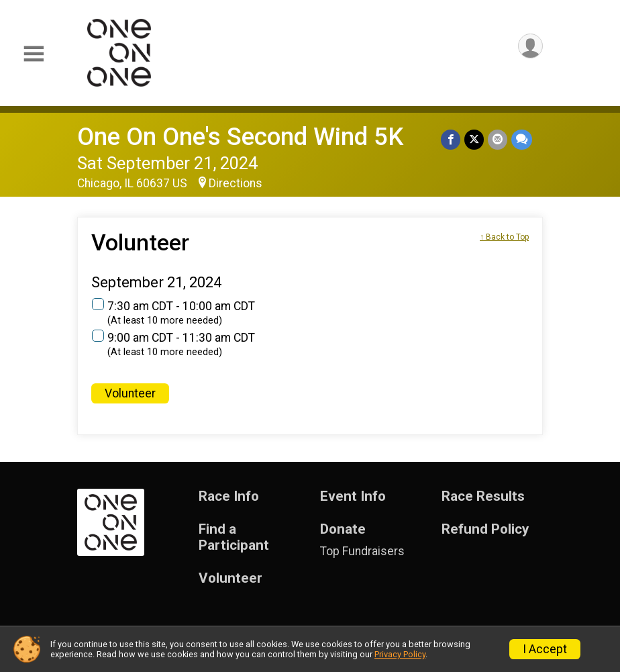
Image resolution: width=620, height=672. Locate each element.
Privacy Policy (400, 654)
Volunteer (130, 393)
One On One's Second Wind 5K (240, 137)
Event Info (353, 496)
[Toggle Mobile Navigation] (34, 54)
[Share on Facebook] (451, 139)
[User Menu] (530, 46)
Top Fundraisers (362, 551)
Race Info (229, 496)
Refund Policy (485, 529)
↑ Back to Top (504, 237)
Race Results (483, 496)
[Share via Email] (498, 139)
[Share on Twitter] (474, 139)
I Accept (545, 649)
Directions (236, 183)
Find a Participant (234, 537)
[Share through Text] (522, 139)
